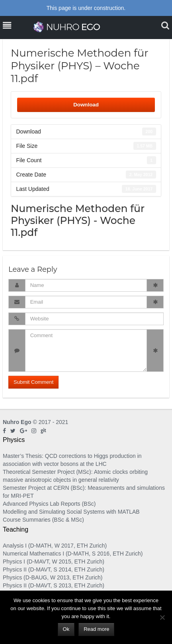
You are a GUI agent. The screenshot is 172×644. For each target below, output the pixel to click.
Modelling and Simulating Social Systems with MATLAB (71, 512)
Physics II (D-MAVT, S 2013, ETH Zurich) (54, 585)
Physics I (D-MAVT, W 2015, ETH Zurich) (54, 562)
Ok (66, 629)
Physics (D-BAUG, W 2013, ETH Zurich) (53, 577)
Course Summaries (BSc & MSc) (43, 520)
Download (86, 105)
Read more (96, 629)
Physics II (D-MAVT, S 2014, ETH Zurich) (54, 569)
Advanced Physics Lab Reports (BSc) (49, 504)
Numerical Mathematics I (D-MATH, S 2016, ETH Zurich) (73, 554)
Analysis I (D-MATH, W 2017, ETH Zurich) (55, 546)
